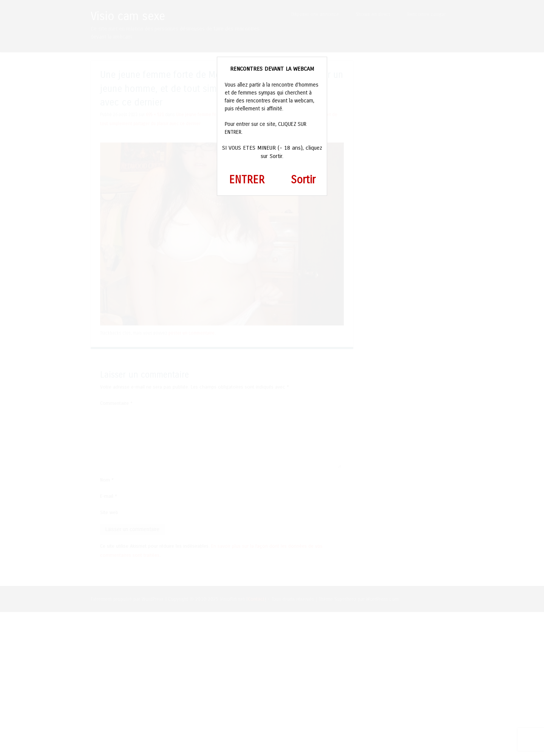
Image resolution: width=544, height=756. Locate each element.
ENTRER (247, 180)
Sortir (303, 180)
